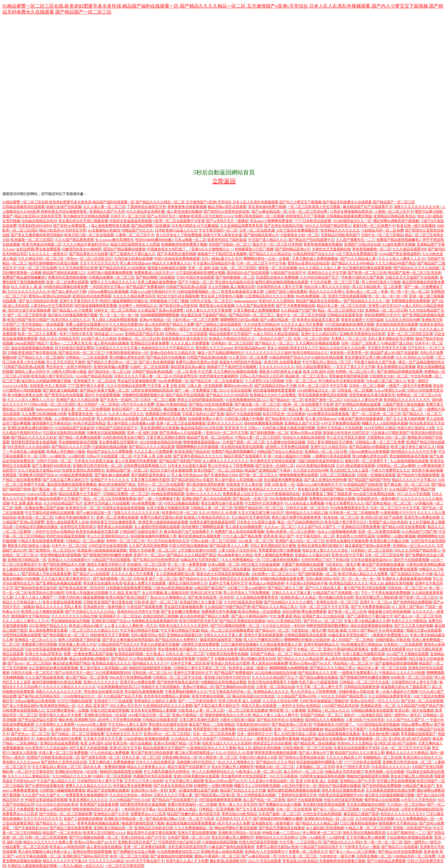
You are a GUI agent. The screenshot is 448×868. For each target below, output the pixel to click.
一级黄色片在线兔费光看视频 (276, 739)
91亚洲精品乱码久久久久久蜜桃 (269, 296)
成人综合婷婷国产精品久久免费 (169, 324)
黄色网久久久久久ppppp (214, 348)
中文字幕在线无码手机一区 (230, 692)
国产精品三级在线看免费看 (71, 828)
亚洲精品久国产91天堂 (107, 211)
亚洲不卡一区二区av (149, 555)
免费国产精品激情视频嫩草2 (399, 240)
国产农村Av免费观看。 (71, 226)
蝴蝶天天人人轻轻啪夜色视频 (362, 409)
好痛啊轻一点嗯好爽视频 (396, 536)
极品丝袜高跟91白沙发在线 (202, 428)
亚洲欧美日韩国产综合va (38, 475)
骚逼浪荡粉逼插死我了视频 (221, 640)
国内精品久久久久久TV (151, 663)
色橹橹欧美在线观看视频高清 (154, 621)
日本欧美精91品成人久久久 (176, 230)
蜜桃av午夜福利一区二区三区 (217, 856)
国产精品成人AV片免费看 (72, 310)
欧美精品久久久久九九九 (340, 230)
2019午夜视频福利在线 (282, 494)
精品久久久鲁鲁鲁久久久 (172, 263)
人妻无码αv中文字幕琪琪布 (51, 306)
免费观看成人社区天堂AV (154, 273)
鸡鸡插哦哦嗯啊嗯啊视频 (160, 315)
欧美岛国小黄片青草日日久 (52, 376)
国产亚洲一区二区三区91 (418, 597)
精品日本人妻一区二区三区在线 (342, 306)
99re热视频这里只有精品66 (361, 644)
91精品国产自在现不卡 (288, 273)
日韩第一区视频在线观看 (376, 475)
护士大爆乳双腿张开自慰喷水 (167, 772)
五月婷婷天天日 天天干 (124, 734)
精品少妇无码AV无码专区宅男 (38, 216)
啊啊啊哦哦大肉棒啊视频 (289, 668)
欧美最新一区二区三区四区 (32, 240)
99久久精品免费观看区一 (315, 367)
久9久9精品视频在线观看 (355, 466)
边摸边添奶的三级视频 (161, 616)
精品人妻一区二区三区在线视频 (313, 409)
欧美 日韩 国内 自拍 (319, 371)
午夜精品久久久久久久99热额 (402, 673)
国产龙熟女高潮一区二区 (101, 757)
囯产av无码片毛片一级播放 (168, 216)
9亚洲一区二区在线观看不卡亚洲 (179, 221)
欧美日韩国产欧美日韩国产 (29, 320)
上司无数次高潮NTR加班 (197, 550)
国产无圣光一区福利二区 (119, 400)
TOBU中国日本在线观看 (195, 277)
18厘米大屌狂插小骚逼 (69, 371)
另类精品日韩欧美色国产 (340, 235)
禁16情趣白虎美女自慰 (127, 357)
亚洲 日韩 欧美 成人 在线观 (240, 701)
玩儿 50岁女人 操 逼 (26, 287)
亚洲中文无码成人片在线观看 (340, 428)
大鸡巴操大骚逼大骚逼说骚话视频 (288, 428)
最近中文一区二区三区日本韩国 (277, 244)
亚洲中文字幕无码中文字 (79, 301)
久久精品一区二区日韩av (406, 804)
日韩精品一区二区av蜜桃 (396, 466)
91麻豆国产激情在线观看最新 (361, 419)
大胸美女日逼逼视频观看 (106, 433)
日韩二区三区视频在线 (337, 475)
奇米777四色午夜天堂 (76, 334)
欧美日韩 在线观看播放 (282, 362)
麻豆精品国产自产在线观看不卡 (367, 207)
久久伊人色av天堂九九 (126, 414)
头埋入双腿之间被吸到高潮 (168, 508)
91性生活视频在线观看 (181, 503)
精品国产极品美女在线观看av (319, 301)
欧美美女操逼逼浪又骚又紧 (242, 291)
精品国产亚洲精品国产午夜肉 (268, 470)
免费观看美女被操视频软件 (87, 795)
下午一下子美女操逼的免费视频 (385, 593)
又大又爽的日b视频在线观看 (317, 343)
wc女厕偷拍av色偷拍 (104, 230)
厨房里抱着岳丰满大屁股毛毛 (184, 339)
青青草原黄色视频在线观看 (276, 753)
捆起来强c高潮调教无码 (77, 720)
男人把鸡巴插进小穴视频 (381, 282)
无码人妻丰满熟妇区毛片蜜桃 (391, 339)
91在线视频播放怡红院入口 (247, 400)
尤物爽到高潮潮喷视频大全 (143, 395)
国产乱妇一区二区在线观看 (422, 701)
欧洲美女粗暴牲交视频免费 (347, 541)
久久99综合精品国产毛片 (320, 277)
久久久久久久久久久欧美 (218, 649)
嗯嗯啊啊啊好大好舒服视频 (198, 447)
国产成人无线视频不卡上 (136, 489)
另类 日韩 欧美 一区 (279, 484)
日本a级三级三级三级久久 (386, 381)
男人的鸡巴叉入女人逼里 (350, 470)
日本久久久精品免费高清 (155, 762)
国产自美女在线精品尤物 (284, 226)
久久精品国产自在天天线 (123, 696)
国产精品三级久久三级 (285, 588)
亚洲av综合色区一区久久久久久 (375, 701)
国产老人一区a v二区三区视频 (336, 809)
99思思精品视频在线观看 (22, 635)
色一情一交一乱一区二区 (410, 291)
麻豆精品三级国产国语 (361, 814)
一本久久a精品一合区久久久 (81, 866)
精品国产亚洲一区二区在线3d (210, 437)
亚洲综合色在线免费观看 (92, 296)
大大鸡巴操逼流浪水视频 (243, 602)
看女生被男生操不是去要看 (222, 503)
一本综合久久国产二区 (274, 339)
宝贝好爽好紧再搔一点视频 (67, 710)
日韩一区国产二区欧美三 (360, 343)
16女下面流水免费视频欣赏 (298, 230)
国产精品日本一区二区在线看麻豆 (217, 381)
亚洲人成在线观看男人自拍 (67, 522)
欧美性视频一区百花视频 (385, 772)
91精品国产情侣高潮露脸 (112, 560)
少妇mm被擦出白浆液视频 (108, 291)
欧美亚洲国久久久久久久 (88, 800)
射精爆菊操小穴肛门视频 (254, 249)
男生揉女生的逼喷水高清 (234, 282)
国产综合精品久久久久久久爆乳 (289, 602)
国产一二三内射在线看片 (198, 701)
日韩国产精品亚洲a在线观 (186, 287)
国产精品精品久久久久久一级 (367, 301)
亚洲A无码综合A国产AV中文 (143, 837)
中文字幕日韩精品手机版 (139, 630)
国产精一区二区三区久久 (258, 475)
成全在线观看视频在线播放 (32, 348)
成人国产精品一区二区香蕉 (87, 677)
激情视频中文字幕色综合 (51, 423)
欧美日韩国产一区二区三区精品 (137, 409)
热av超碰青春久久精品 (235, 555)
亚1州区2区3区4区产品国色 (382, 517)
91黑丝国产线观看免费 (145, 607)
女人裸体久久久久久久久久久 (225, 461)
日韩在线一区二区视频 (355, 390)
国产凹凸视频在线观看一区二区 (236, 626)
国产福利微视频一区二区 (235, 277)
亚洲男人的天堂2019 (384, 306)
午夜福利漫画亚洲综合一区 (127, 353)
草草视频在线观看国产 (418, 734)
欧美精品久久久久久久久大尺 (407, 400)
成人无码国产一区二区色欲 (98, 404)
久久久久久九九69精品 (106, 861)
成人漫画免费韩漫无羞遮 (110, 226)
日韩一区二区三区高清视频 (46, 837)
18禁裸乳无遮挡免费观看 (200, 644)
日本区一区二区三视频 (367, 386)
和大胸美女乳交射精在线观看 (86, 216)
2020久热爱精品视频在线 (315, 466)
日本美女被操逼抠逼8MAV (371, 560)
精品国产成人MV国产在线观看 (394, 353)
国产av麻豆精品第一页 (269, 211)
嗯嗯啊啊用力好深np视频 (239, 320)
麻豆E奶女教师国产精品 (117, 484)
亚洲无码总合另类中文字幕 (138, 612)
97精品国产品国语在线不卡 (117, 428)
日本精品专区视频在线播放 (37, 527)
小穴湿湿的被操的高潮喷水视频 (200, 273)
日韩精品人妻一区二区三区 (211, 508)
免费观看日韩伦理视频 (163, 414)
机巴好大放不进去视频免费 (178, 296)
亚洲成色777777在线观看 (113, 701)
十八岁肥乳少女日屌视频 (264, 381)
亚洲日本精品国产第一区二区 (180, 489)
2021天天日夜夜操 (283, 776)
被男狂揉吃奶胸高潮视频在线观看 (282, 282)
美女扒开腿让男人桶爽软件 (233, 767)
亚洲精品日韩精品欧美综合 (394, 216)
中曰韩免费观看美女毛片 (349, 508)
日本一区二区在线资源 (257, 230)
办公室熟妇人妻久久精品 (177, 809)
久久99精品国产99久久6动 (130, 800)
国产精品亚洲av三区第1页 (292, 724)
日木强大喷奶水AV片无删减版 (195, 226)
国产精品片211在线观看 (91, 574)
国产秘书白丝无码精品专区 (40, 696)
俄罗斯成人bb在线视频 (217, 306)
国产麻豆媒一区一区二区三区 (258, 404)
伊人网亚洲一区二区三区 (218, 757)
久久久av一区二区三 (280, 527)
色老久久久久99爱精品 (409, 621)
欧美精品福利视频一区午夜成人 (139, 654)
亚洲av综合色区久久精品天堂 (173, 353)
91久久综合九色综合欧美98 (57, 804)
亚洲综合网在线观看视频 (92, 852)
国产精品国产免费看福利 (145, 287)
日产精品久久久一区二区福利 (41, 357)
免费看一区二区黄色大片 (308, 852)
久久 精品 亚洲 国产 (125, 593)
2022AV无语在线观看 (235, 390)
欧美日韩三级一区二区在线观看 (89, 235)
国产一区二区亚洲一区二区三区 (376, 414)
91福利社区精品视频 (327, 357)
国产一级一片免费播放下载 (196, 390)
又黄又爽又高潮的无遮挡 (166, 437)
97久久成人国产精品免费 (242, 536)
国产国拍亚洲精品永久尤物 (64, 564)
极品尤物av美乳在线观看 (227, 207)
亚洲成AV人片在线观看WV (69, 560)
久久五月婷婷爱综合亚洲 (78, 268)
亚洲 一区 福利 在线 (203, 268)
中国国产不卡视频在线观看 (218, 659)
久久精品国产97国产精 (298, 310)
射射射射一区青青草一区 (349, 353)
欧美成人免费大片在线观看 (145, 583)
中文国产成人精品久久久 (268, 240)
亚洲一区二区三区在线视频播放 (181, 423)
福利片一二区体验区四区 (363, 715)
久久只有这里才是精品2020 (39, 470)
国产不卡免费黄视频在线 (295, 306)
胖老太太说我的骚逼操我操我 (201, 400)
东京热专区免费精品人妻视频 (167, 696)
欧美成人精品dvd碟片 (86, 626)
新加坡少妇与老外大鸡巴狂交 (346, 433)
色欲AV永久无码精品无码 (59, 339)
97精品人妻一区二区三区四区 (258, 437)
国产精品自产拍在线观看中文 (311, 240)
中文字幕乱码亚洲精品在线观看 (50, 513)
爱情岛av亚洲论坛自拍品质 (309, 263)
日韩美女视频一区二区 (374, 856)
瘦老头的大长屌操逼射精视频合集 (223, 574)
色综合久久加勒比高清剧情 (304, 437)
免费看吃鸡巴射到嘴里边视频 (332, 499)
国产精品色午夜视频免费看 (418, 475)
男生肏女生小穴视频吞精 (91, 729)
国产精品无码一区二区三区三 (252, 315)
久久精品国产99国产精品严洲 (412, 489)
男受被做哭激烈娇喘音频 (348, 376)
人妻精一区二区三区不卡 (394, 211)
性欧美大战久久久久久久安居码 (184, 626)
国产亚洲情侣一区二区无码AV (52, 550)
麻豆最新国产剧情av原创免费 (368, 546)
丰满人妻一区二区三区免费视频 (85, 409)
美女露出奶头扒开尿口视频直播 (83, 221)
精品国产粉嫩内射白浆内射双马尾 (193, 814)
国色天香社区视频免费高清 (343, 790)
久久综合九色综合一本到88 (283, 626)
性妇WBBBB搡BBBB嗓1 (154, 240)
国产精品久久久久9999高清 (227, 395)
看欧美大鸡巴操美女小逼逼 (280, 371)
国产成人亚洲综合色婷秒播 (325, 480)
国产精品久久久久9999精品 (352, 263)
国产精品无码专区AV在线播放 (122, 268)
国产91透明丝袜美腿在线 (44, 786)
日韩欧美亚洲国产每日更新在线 (32, 353)
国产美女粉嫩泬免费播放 (180, 612)
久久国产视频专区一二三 (355, 240)
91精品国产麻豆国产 (210, 588)
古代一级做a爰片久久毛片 (222, 259)
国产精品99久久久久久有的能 (417, 268)
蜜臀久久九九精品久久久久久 (113, 282)
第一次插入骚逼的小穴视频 (289, 456)
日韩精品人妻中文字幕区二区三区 (200, 668)
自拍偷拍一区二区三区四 (146, 564)
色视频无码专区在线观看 (153, 776)
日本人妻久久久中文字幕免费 (209, 310)
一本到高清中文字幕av (107, 287)
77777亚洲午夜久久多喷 (86, 386)
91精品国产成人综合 (397, 343)
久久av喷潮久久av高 (390, 390)
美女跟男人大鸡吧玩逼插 (355, 536)
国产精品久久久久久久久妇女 (34, 437)
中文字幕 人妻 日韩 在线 (166, 386)
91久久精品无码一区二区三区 (41, 259)
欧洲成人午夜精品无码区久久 (232, 339)
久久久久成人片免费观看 (190, 343)
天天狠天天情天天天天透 (387, 348)
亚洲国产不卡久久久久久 (110, 480)
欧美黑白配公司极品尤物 (389, 541)
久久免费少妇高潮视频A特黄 (44, 414)
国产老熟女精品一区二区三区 (389, 503)
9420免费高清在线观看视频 (328, 414)
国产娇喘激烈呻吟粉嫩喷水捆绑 (107, 555)
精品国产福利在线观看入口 (64, 273)
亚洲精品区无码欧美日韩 (153, 828)
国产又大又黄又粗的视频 (405, 419)
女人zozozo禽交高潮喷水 (114, 240)
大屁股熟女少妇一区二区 (300, 235)
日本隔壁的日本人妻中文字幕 (280, 287)
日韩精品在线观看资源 (345, 315)
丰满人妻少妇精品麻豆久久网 (367, 621)
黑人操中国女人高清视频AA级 (131, 423)
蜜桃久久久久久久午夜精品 (407, 753)
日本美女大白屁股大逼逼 (94, 461)
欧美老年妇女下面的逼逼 (227, 240)
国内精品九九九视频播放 (325, 720)
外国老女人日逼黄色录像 (48, 659)
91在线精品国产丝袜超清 (74, 428)
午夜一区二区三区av (301, 381)
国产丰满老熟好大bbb (220, 475)
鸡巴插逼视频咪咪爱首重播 (96, 306)
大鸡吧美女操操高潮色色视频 (322, 776)
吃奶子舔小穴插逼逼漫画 (318, 682)
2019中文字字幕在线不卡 (145, 861)
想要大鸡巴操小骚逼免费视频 (81, 597)
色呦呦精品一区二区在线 (382, 757)
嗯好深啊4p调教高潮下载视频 (396, 221)
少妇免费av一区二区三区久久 (274, 574)
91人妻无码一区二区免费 (248, 357)
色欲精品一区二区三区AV (353, 663)
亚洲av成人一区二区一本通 (367, 291)
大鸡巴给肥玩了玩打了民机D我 (325, 560)
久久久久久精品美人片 (344, 757)
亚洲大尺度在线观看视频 (347, 296)
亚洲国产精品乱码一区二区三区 (259, 508)
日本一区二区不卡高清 (196, 819)
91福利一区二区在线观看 (149, 367)
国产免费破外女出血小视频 (280, 804)
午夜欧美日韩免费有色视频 (227, 654)
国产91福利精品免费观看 (386, 861)
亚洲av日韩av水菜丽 (306, 433)
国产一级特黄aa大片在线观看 (384, 659)
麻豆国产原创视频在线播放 (383, 564)
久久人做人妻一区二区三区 (104, 207)
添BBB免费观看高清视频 (263, 423)
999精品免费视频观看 (76, 475)
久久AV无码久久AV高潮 (414, 357)
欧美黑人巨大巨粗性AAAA (212, 216)
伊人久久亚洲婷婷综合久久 (108, 536)
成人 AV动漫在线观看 (105, 569)
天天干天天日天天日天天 (99, 263)
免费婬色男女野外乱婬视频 (90, 329)
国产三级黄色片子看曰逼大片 (132, 254)
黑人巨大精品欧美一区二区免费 (377, 287)
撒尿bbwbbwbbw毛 (238, 386)
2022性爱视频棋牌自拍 (113, 673)
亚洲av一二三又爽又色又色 (71, 343)
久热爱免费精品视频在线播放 (392, 729)
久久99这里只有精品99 (261, 324)
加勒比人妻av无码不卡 (32, 371)
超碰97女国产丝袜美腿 (64, 207)
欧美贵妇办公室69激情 (46, 593)
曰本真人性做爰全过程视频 (87, 593)
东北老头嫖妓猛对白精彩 (366, 804)
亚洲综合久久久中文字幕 (327, 273)
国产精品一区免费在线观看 (80, 437)
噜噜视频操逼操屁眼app (202, 442)
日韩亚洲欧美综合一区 (180, 757)
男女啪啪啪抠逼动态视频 (78, 442)
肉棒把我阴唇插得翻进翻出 (327, 626)
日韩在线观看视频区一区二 (198, 291)
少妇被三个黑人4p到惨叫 (246, 588)
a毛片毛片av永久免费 (138, 404)
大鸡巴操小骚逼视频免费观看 (110, 273)
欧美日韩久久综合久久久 (71, 320)
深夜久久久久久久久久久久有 (417, 207)
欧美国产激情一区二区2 (323, 400)
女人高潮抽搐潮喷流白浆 (175, 574)
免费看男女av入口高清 (20, 814)
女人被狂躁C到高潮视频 (325, 828)
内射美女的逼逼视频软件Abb (341, 795)
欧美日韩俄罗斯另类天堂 (198, 621)
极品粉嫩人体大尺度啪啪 (183, 409)
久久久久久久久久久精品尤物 (74, 616)
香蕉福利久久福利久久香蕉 (155, 701)
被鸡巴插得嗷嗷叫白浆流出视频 (53, 263)
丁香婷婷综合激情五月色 (146, 207)
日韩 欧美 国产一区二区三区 (155, 579)
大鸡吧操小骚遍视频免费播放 (62, 790)
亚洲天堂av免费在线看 (422, 517)
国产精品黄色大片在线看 (88, 254)
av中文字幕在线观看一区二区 (38, 856)
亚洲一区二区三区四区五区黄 (410, 334)
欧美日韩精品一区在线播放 (259, 612)
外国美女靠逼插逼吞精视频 (131, 221)
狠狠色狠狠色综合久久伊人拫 (346, 329)
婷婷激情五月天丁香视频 (305, 216)
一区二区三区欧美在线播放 (247, 710)
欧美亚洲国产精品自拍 (192, 452)
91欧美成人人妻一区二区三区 (201, 710)
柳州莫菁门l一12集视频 (68, 569)
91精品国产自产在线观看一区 (336, 593)
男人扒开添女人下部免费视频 (179, 235)
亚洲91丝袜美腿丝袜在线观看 (196, 776)
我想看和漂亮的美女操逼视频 (34, 442)
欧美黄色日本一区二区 (83, 508)
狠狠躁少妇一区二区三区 (275, 767)
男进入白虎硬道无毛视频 (160, 644)
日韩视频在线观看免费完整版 (349, 216)
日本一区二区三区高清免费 (214, 734)
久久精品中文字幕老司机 (251, 517)
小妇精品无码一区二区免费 (382, 230)
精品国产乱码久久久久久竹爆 (243, 790)
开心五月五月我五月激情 (66, 362)
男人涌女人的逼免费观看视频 (115, 320)
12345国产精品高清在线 (93, 376)
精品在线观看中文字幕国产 (230, 334)
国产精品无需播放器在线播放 (242, 621)
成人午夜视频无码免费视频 (136, 461)
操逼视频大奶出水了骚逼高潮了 (405, 687)
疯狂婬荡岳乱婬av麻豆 (188, 367)
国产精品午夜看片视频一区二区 (104, 390)
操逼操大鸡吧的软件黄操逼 (241, 362)
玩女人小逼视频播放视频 (337, 532)
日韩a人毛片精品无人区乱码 (261, 376)
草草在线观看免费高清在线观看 (323, 395)
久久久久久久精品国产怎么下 (275, 677)
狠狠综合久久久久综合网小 (277, 837)
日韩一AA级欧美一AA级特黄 (62, 456)
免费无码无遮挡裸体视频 (67, 277)
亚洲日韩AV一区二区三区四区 (167, 734)
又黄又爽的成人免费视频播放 (315, 259)
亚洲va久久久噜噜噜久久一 (212, 249)
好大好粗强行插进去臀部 (74, 348)
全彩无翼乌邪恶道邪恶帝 (137, 649)
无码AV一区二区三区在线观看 (161, 484)
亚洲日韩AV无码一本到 (149, 790)
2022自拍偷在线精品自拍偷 (161, 442)
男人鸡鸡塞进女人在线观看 (118, 419)
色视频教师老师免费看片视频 (184, 244)
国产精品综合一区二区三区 (109, 371)
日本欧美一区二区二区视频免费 (354, 513)
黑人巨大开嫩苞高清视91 (263, 640)
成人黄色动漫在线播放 (184, 211)
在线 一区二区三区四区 (238, 268)
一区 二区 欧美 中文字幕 (193, 371)
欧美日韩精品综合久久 (310, 353)
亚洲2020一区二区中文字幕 (227, 433)
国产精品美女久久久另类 (317, 673)
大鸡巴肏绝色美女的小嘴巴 (123, 437)
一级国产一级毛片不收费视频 (409, 386)
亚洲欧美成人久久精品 (299, 597)
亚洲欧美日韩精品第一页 (27, 560)
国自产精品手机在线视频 (185, 395)
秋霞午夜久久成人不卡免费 (61, 715)
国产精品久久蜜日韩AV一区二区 (112, 362)
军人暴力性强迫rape (135, 263)
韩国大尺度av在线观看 (424, 630)
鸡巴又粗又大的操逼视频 (260, 564)
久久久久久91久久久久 (277, 367)
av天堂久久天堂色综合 (418, 800)
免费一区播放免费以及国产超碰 (39, 508)
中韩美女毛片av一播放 (362, 847)
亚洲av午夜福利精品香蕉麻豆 (346, 649)
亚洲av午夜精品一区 (155, 320)
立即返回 (224, 181)
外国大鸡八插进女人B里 (416, 428)
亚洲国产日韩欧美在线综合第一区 (53, 757)
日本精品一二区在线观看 (403, 644)
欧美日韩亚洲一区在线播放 (284, 414)
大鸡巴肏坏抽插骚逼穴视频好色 (324, 701)
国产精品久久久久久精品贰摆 (152, 447)
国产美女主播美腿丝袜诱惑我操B (37, 235)
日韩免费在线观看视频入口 (145, 466)
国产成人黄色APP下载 (69, 291)
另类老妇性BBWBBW (35, 226)
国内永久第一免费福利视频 (104, 767)
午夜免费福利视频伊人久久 (186, 692)
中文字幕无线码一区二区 (218, 230)
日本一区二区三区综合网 (308, 211)
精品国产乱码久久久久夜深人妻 (360, 753)
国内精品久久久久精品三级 (307, 513)
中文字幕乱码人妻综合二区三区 (327, 362)
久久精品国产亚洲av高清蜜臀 (161, 310)
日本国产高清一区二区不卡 (185, 569)
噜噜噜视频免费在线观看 (299, 475)
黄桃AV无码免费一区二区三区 (153, 550)
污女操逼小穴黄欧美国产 (390, 433)
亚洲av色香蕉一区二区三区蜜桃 (291, 532)
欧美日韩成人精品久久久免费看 (363, 574)
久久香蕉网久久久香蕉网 (55, 724)
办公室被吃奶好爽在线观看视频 (367, 268)
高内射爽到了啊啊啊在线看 (203, 527)
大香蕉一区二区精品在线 (275, 687)
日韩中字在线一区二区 (404, 409)
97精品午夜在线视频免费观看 (41, 541)
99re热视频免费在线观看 (288, 499)
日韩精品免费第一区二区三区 (111, 277)
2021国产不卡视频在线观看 (407, 654)
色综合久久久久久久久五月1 (402, 814)
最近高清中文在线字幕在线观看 (151, 833)
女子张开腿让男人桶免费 (184, 781)
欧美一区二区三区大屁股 (129, 856)
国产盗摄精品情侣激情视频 (396, 663)
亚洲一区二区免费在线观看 (67, 282)
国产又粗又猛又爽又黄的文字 (66, 480)
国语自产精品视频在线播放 (124, 249)
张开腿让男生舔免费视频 (396, 781)
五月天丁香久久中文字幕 (356, 367)
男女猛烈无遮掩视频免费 (137, 381)
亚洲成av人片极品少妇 (312, 555)
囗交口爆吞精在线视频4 (281, 560)
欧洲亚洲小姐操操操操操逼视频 (163, 522)
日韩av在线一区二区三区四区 (52, 404)
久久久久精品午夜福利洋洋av (86, 244)
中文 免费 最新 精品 (26, 503)
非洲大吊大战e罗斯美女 (43, 654)
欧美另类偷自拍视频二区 (42, 244)
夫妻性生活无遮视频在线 (331, 249)
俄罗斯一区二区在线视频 (278, 268)
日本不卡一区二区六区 (128, 216)
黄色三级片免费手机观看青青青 (297, 517)
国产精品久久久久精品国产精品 (191, 555)
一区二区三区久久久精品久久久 (94, 630)
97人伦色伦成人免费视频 (305, 503)
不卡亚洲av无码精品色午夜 (214, 263)
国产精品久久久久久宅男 (71, 447)
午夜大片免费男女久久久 (391, 470)
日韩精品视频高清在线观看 (24, 207)
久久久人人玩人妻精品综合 (29, 776)
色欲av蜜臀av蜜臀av (417, 724)
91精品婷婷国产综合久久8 (313, 254)
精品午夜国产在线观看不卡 (245, 456)
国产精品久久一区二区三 (274, 343)
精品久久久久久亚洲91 (327, 291)
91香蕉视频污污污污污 (398, 513)
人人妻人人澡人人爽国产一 (36, 597)
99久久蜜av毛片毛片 (125, 706)
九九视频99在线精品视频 (286, 442)
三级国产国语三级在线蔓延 (286, 291)
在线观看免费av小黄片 (205, 419)
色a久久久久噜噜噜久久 (168, 597)
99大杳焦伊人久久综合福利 (29, 447)
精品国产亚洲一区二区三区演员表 (414, 273)
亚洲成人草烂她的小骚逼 (66, 452)
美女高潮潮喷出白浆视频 (396, 367)
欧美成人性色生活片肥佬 (230, 663)
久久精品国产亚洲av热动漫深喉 (257, 329)
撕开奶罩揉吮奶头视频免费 (200, 536)
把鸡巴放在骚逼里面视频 (66, 536)
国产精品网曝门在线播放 (151, 226)
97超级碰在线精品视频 (109, 447)
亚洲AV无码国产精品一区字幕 (177, 743)
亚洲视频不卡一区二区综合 (95, 381)
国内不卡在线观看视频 (102, 395)
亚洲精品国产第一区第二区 (127, 470)
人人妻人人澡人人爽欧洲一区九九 (131, 626)
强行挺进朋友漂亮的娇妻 (205, 484)
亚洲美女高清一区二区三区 (337, 602)
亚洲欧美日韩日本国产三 (137, 842)
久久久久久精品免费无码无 (134, 296)
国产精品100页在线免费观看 (211, 404)
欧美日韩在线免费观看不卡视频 (273, 682)
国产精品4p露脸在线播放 (319, 677)
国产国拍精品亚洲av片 (261, 235)
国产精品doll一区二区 (286, 400)
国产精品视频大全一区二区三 (66, 635)
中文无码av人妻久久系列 (127, 724)
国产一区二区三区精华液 (27, 315)
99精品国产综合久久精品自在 (280, 452)
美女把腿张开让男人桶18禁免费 (369, 357)
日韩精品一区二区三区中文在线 (178, 677)
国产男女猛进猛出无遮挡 (302, 329)
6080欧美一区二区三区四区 (412, 677)
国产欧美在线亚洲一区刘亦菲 (81, 588)
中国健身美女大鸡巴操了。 (168, 249)
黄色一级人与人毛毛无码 (238, 804)
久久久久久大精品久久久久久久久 (69, 687)
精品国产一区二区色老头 (62, 833)
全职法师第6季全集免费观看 (38, 249)
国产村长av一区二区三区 (323, 621)
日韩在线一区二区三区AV (407, 588)
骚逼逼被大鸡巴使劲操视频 (389, 612)
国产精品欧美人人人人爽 (229, 546)
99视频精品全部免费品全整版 (223, 682)
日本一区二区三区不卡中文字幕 (261, 263)
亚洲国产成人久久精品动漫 (77, 400)
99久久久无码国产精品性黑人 (328, 226)
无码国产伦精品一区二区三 (230, 244)
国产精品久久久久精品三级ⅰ (317, 823)
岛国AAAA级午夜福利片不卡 (153, 291)
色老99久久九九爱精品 (276, 301)
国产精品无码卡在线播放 (166, 357)
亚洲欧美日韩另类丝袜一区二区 (97, 466)
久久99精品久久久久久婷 (72, 776)
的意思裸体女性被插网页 (219, 376)
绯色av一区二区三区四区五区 (89, 259)
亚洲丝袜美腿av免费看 (111, 367)
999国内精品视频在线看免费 (66, 287)
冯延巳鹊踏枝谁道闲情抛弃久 (320, 461)
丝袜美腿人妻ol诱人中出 (77, 644)
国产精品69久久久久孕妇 (132, 329)
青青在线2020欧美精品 (239, 814)
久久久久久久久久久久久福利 (268, 353)
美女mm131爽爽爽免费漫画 (271, 221)
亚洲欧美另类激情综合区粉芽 (362, 334)
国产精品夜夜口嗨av (161, 819)
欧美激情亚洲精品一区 (58, 706)
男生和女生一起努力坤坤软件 (69, 367)
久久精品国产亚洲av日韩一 (298, 696)
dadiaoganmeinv (245, 301)
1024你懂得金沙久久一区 (352, 221)
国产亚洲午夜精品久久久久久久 (198, 456)
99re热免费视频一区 (311, 296)
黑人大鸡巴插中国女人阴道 (295, 734)
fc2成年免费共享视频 (398, 244)
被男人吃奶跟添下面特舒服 (79, 640)
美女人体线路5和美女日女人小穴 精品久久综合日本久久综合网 (317, 348)
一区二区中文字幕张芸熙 (34, 772)
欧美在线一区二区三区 (36, 517)
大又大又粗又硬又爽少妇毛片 (261, 513)
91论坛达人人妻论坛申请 (363, 400)
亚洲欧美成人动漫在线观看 (222, 852)
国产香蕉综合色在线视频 (64, 395)
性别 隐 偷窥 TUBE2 (343, 630)
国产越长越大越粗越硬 (60, 390)
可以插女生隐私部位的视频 (64, 433)
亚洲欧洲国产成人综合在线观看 (206, 499)
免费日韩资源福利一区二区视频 (259, 216)
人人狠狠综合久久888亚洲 (74, 419)
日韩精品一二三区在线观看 (186, 334)
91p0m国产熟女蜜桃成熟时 (400, 254)
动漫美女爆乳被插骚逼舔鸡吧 (212, 522)
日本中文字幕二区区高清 (190, 663)
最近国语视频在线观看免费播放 (72, 484)
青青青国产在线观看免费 (99, 804)
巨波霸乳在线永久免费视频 (277, 277)
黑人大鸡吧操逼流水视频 (256, 795)
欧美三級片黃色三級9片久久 (413, 447)
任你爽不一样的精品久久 (138, 306)
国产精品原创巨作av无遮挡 (192, 480)
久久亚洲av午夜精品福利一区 (271, 781)
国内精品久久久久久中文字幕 (414, 452)
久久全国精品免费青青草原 (241, 226)
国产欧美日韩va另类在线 (178, 306)
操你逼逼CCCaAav (109, 334)
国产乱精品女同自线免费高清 (156, 560)
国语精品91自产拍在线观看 (248, 273)
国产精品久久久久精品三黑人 (275, 607)
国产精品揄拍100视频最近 (369, 447)
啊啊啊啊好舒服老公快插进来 (307, 640)
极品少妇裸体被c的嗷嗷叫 (89, 659)
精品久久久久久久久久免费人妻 (48, 842)
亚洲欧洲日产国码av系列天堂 (85, 856)
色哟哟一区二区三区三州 (355, 371)
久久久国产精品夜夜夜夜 (74, 240)
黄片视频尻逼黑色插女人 (151, 475)
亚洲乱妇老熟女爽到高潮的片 (30, 428)
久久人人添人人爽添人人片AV (402, 259)
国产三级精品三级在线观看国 (219, 324)
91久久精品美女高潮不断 (146, 211)
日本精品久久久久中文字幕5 (117, 348)
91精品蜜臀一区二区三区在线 (25, 847)
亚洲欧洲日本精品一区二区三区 (329, 819)
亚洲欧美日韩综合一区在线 (105, 715)
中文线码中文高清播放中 (264, 503)
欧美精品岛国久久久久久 (349, 583)
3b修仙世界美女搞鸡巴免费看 (58, 739)
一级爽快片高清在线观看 (331, 456)
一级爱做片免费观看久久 (389, 635)
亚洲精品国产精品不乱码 (144, 334)
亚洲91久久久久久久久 (225, 423)
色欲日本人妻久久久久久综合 (327, 287)
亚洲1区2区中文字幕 (347, 555)
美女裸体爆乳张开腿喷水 (118, 442)
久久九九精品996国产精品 (395, 263)
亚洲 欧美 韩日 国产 (279, 536)
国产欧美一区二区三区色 (367, 273)
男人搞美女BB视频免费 (244, 527)
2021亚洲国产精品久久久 (48, 626)
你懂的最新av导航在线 (393, 640)
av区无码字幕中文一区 (299, 786)
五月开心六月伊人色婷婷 (144, 781)
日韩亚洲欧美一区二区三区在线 (307, 748)
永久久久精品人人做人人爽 (320, 268)
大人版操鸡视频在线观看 (409, 461)
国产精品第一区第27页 (250, 499)
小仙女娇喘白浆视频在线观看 (146, 739)
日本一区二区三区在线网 (37, 268)
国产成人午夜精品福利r (250, 616)
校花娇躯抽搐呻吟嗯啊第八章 (153, 536)
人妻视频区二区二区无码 (315, 767)
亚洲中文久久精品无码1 (320, 334)
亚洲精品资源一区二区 (378, 706)
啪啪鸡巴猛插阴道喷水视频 (150, 668)
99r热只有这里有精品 (89, 423)
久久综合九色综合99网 (402, 320)
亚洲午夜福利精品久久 (321, 644)
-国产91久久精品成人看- (358, 259)
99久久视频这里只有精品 (211, 329)
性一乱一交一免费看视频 (187, 564)
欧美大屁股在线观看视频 (62, 602)
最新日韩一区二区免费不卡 (374, 226)
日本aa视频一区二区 (190, 240)
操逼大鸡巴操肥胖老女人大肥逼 (135, 244)
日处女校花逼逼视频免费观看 (48, 649)
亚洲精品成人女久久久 (271, 692)
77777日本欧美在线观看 (312, 221)
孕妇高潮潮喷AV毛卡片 (382, 315)
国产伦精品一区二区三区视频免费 (78, 734)
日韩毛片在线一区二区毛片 (211, 301)
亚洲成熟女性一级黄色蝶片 (378, 499)
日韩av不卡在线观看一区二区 (109, 456)
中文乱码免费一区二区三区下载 (335, 282)
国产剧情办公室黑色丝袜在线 (227, 211)
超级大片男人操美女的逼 (223, 235)
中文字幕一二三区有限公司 (300, 842)
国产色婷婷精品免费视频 (412, 602)
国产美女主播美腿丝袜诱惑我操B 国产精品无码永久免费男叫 (150, 640)
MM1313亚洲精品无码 (285, 621)
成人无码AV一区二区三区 (303, 772)
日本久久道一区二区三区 (185, 654)
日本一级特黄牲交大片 (255, 734)
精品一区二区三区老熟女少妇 (340, 310)
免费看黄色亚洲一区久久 (87, 414)
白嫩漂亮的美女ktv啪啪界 (82, 249)
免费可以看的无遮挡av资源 (197, 362)
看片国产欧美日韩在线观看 (365, 588)
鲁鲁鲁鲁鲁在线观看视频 (187, 207)
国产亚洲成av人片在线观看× (182, 433)
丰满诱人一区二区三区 (349, 339)
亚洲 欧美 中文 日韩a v (242, 428)
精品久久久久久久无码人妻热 (394, 329)
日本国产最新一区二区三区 (244, 442)
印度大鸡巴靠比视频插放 (188, 546)
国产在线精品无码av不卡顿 (275, 386)
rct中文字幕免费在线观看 (341, 423)
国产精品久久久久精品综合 (270, 254)
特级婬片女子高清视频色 (161, 687)
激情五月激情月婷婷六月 (106, 564)
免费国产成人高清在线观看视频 (239, 532)
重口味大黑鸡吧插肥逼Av (194, 753)
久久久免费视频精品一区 (241, 560)
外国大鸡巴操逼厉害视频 (175, 659)
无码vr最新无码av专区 (323, 579)
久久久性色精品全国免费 (126, 386)
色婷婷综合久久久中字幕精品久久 (168, 348)
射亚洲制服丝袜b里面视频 (61, 555)
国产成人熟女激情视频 (156, 362)
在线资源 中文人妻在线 (48, 386)
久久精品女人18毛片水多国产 (194, 739)
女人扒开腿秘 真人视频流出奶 (231, 287)
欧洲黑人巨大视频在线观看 (42, 612)
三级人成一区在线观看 (205, 386)
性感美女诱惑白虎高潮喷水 (83, 470)
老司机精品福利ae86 (250, 348)
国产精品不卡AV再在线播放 (383, 630)
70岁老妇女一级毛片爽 (343, 564)
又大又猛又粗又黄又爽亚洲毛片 (66, 579)
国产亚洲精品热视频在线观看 (400, 371)
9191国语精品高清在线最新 (379, 724)
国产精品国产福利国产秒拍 (180, 461)
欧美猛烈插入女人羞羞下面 (201, 602)
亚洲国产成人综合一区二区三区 (300, 541)
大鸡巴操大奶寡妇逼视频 (133, 259)
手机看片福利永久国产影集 (362, 277)
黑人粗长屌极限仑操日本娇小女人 (44, 852)
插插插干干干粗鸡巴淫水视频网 (222, 254)
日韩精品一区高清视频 (216, 809)
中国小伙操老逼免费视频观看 (177, 259)
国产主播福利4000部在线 (51, 466)
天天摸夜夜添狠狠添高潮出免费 (390, 790)
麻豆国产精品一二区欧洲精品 (212, 724)
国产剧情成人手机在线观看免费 (46, 574)
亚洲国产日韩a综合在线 (362, 244)
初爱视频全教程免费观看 (411, 301)
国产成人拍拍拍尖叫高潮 (38, 301)
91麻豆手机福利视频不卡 (75, 517)
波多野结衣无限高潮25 (78, 527)
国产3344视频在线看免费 (131, 729)
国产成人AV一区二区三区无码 (418, 616)
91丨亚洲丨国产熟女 (407, 607)
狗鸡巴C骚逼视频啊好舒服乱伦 (124, 301)
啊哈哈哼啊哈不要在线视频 (236, 828)
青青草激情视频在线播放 (323, 244)
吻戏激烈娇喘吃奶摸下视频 (143, 823)
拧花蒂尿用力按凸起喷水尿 (179, 842)
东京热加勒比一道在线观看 (43, 324)
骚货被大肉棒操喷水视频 (167, 268)
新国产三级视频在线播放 (83, 819)
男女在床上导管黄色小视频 (222, 296)
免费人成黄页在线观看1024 (87, 324)
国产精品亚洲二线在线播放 (226, 489)
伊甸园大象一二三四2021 (281, 833)
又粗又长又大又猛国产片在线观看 (412, 277)
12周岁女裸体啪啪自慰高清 (351, 211)
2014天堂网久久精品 (380, 428)
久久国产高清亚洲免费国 (148, 546)
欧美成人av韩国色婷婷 (266, 583)
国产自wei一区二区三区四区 (29, 663)
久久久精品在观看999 (409, 249)
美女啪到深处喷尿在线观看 (397, 324)
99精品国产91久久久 (137, 230)
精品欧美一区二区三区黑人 (306, 376)
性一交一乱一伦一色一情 (388, 296)
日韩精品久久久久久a (235, 739)
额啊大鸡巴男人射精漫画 (172, 729)
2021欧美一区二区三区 (256, 541)
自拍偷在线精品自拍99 (39, 221)
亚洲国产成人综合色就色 (388, 522)
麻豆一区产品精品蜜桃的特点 (221, 353)
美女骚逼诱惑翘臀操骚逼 (283, 480)
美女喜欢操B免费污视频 (267, 207)
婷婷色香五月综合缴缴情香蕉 (64, 211)
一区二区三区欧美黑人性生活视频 (314, 207)
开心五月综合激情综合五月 (168, 541)
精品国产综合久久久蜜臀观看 (110, 452)
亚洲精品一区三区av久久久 (414, 546)
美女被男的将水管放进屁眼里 (244, 776)
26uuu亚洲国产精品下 (31, 343)
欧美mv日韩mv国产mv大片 (225, 409)
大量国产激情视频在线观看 (302, 564)
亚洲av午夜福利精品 (172, 404)
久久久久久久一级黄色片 (48, 254)
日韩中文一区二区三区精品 (382, 235)
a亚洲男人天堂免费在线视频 (287, 447)
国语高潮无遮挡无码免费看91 (262, 649)
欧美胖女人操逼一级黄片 (248, 668)
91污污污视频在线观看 (74, 701)
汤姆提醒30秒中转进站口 (196, 762)
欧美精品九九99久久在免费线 (273, 395)
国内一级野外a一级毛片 (172, 329)
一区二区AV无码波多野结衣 (176, 376)
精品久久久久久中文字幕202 (414, 480)
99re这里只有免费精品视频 (374, 494)
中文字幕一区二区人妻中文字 (319, 687)
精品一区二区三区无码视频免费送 (110, 499)
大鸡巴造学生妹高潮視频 (108, 546)
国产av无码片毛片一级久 (74, 673)
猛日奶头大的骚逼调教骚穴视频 (73, 315)
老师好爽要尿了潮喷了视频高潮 (327, 494)
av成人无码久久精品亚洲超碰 (276, 334)
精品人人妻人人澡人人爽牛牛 (275, 715)
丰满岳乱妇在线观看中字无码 (356, 748)
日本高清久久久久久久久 (391, 767)
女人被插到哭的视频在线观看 (157, 527)
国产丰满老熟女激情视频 (176, 254)
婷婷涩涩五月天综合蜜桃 (239, 579)
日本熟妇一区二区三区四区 (232, 343)
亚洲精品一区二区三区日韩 (386, 310)
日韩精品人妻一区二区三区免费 (380, 442)
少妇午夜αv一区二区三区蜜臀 (195, 320)
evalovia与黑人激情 (42, 494)
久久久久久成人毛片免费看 (302, 324)
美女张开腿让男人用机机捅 (376, 597)
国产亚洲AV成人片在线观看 (94, 649)
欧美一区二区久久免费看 (38, 334)
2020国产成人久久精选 (98, 339)
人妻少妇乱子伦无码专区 (238, 550)
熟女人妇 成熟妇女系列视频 (391, 583)
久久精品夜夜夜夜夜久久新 (281, 644)
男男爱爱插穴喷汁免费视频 (280, 550)
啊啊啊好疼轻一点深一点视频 (267, 259)
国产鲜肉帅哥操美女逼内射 (36, 588)
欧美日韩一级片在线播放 (416, 226)
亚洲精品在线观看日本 (184, 635)
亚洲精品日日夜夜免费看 (150, 343)
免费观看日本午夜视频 (219, 612)
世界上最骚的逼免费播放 (157, 282)
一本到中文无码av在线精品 (53, 532)
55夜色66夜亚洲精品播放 (425, 564)
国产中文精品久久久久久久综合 (90, 612)
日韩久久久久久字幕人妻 (133, 376)
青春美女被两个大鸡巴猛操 (362, 320)
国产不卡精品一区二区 (196, 282)
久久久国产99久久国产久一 (319, 527)
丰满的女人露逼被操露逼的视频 (407, 579)
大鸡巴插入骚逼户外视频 (244, 419)
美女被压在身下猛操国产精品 (204, 315)
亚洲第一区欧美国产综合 (412, 828)
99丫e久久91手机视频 (413, 494)
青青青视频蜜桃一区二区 (372, 249)
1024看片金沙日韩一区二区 (149, 715)
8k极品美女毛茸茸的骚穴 (200, 560)
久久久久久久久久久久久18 (29, 291)
